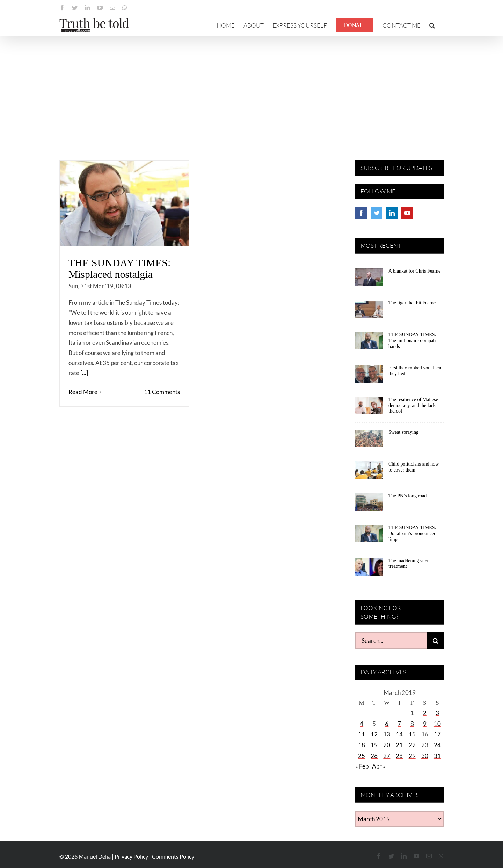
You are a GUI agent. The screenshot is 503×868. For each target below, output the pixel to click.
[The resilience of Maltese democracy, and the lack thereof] (369, 408)
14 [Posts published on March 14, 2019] (399, 734)
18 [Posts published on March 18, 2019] (362, 745)
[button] (432, 25)
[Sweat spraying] (369, 441)
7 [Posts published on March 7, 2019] (399, 724)
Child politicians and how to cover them (414, 467)
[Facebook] (361, 213)
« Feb (362, 766)
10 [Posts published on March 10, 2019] (437, 724)
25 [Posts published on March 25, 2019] (362, 756)
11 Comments (162, 392)
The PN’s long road (407, 496)
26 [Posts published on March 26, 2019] (374, 756)
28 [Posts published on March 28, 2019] (399, 756)
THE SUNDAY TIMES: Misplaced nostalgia (119, 268)
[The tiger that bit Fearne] (369, 311)
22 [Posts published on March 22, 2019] (412, 745)
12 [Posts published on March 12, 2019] (374, 734)
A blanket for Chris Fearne (414, 271)
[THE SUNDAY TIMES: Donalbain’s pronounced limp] (369, 536)
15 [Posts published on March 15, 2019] (412, 734)
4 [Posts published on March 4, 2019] (362, 724)
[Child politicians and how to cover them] (369, 473)
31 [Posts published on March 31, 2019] (437, 756)
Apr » (379, 766)
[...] (84, 373)
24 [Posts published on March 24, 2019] (437, 745)
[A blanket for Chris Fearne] (369, 280)
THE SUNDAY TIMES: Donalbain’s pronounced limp (412, 533)
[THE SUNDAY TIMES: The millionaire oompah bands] (369, 343)
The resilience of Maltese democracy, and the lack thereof (413, 405)
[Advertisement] (251, 89)
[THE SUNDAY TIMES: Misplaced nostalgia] (124, 203)
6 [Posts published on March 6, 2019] (387, 724)
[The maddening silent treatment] (369, 569)
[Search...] (391, 641)
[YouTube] (407, 213)
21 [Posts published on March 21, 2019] (399, 745)
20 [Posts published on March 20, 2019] (387, 745)
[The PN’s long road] (369, 504)
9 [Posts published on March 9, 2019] (425, 724)
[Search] (435, 641)
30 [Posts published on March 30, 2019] (425, 756)
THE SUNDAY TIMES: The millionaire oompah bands (412, 340)
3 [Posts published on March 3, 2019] (437, 713)
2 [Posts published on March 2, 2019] (425, 713)
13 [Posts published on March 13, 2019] (387, 734)
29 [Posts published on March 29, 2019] (412, 756)
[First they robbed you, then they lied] (369, 376)
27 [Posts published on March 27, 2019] (387, 756)
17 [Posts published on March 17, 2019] (437, 734)
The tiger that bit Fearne (412, 303)
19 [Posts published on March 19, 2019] (374, 745)
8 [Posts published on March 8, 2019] (412, 724)
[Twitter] (377, 213)
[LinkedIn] (392, 213)
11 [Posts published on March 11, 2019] (362, 734)
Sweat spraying (403, 432)
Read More (83, 392)
